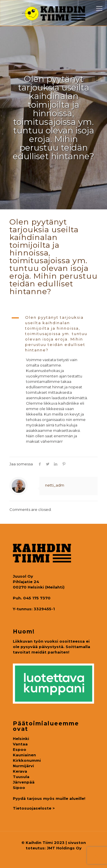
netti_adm (55, 485)
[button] (53, 334)
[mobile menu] (99, 9)
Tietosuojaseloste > (34, 808)
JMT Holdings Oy (64, 848)
